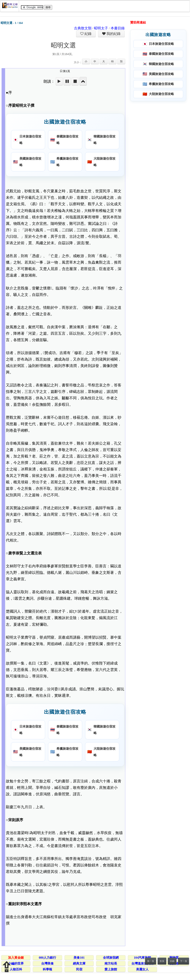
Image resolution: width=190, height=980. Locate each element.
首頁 (162, 961)
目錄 (172, 961)
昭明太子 (101, 28)
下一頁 (184, 961)
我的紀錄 (113, 34)
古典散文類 (83, 28)
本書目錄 (118, 28)
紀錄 (88, 34)
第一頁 (151, 961)
